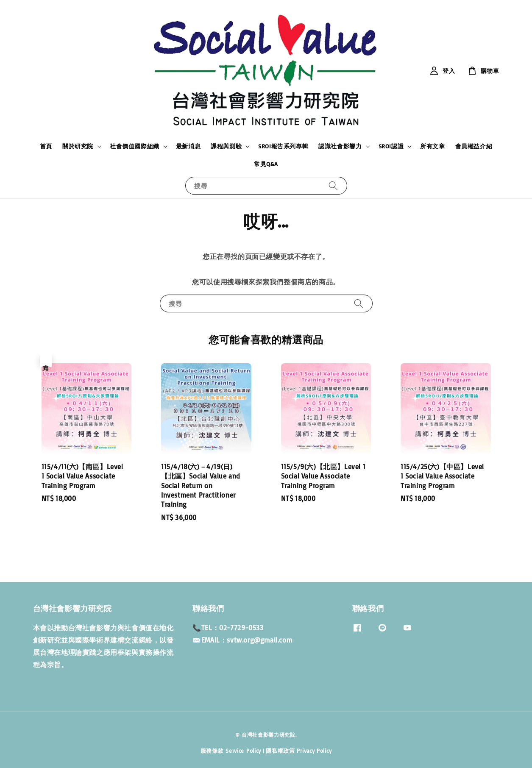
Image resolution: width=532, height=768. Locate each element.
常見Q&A (266, 164)
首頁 (46, 146)
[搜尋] (333, 185)
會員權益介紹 (474, 146)
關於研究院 (78, 146)
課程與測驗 (226, 146)
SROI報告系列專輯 (283, 146)
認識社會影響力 (340, 146)
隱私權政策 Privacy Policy (299, 751)
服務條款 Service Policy (231, 751)
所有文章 (432, 146)
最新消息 (188, 146)
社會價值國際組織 (135, 146)
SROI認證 (391, 146)
